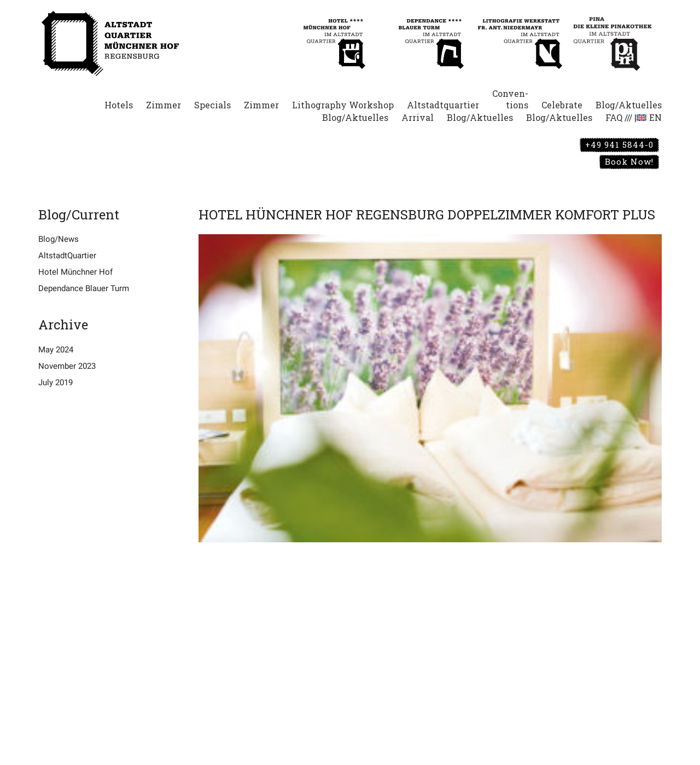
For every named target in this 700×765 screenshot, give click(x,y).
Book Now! (629, 161)
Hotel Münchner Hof (75, 272)
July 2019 (56, 382)
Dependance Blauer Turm (84, 288)
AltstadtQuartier (67, 256)
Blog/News (59, 239)
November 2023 (67, 366)
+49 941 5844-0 (619, 144)
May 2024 (56, 350)
